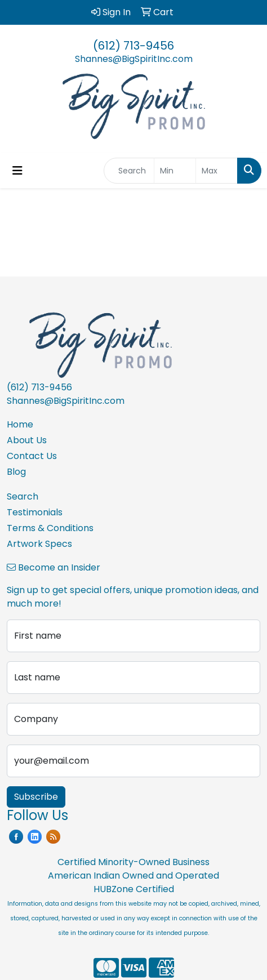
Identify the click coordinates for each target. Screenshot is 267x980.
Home (20, 424)
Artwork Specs (39, 544)
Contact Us (32, 456)
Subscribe (36, 797)
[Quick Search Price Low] (175, 171)
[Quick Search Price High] (217, 171)
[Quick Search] (129, 171)
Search (23, 496)
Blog (16, 472)
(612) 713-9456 (133, 46)
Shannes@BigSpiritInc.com (134, 59)
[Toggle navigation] (17, 171)
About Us (27, 440)
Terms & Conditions (50, 528)
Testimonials (35, 512)
